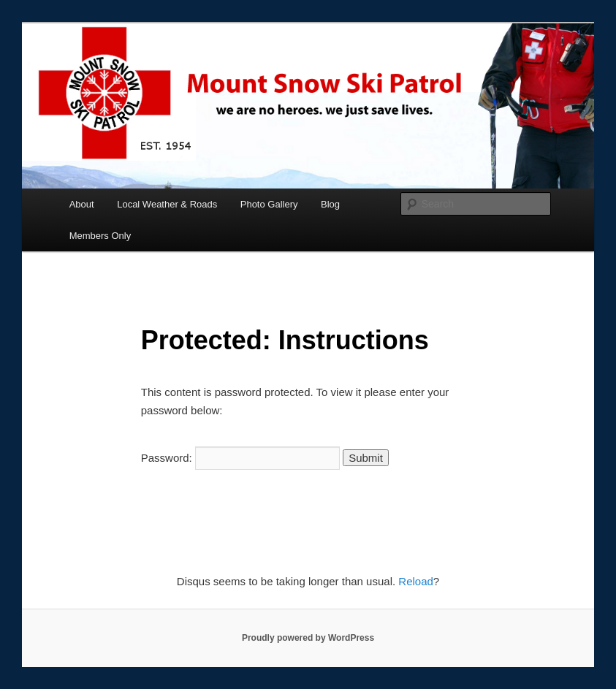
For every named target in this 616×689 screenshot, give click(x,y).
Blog (330, 204)
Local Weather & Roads (167, 204)
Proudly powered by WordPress (308, 638)
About (82, 204)
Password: (240, 458)
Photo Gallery (269, 204)
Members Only (100, 236)
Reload (416, 581)
